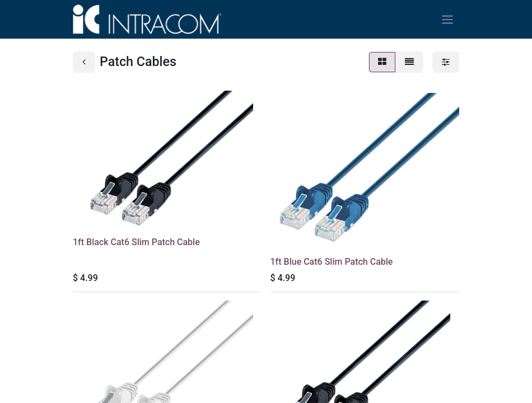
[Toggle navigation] (447, 19)
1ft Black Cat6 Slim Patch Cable (136, 242)
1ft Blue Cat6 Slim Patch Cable (332, 262)
